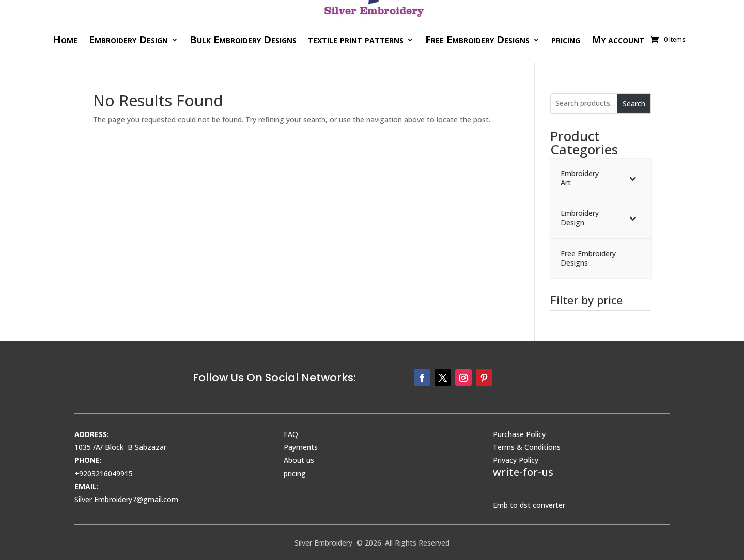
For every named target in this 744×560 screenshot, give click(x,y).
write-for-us (523, 472)
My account (618, 40)
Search (634, 104)
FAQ (291, 434)
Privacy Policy (516, 460)
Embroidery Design (128, 40)
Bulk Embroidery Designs (243, 40)
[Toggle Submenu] (633, 178)
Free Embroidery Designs (477, 40)
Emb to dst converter (529, 505)
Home (65, 40)
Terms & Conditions (527, 447)
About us (299, 460)
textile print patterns (356, 40)
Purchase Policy (519, 434)
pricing (566, 40)
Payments (301, 447)
